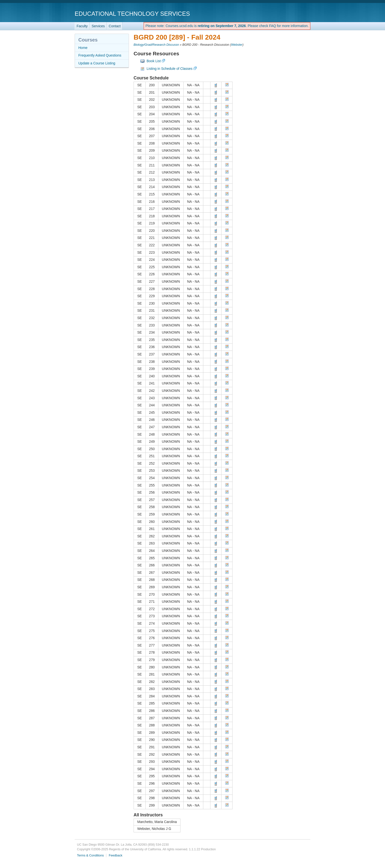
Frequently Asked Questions (100, 55)
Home (83, 48)
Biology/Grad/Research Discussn (156, 45)
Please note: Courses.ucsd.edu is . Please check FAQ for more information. (227, 26)
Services (98, 26)
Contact (115, 26)
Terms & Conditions (90, 855)
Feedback (116, 855)
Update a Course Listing (97, 63)
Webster (237, 45)
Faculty (82, 26)
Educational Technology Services (132, 14)
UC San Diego (282, 13)
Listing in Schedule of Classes (170, 69)
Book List (154, 61)
